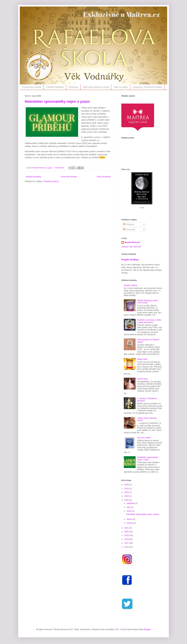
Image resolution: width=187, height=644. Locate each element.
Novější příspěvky (33, 177)
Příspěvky (129, 224)
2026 (127, 485)
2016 (127, 547)
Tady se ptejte (121, 87)
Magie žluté (142, 359)
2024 (127, 492)
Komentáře (129, 229)
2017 (127, 543)
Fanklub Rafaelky (55, 87)
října (129, 507)
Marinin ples (143, 379)
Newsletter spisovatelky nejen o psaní (57, 101)
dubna (130, 519)
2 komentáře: (59, 168)
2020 (127, 532)
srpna (129, 511)
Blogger (147, 629)
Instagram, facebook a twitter (148, 87)
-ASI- (117, 629)
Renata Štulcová (132, 242)
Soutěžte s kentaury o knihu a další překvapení (149, 321)
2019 (127, 535)
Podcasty (73, 87)
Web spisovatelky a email (96, 87)
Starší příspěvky (104, 177)
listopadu (131, 503)
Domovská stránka (32, 87)
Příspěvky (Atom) (51, 181)
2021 (127, 528)
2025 (127, 489)
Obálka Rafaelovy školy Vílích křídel (147, 302)
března (130, 523)
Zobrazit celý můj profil (131, 247)
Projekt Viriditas (130, 260)
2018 (127, 539)
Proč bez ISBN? (144, 438)
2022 (127, 500)
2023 (127, 496)
